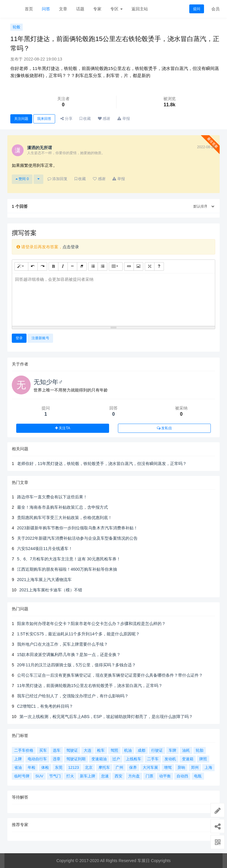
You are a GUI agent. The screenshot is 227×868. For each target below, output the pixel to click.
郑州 (195, 767)
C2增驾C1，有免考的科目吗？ (45, 706)
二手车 (153, 759)
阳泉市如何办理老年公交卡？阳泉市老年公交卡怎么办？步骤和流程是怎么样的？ (91, 624)
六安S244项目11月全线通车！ (45, 549)
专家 (97, 9)
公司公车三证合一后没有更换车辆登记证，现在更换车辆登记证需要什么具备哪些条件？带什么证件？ (110, 675)
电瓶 (198, 776)
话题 (80, 9)
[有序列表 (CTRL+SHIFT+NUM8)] (102, 266)
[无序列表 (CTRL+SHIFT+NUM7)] (93, 266)
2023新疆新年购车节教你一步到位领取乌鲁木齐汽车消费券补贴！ (77, 528)
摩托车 (104, 767)
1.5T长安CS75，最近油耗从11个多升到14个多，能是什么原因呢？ (78, 634)
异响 (181, 767)
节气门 (55, 776)
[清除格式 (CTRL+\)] (82, 266)
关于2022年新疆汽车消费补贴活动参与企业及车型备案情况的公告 (77, 538)
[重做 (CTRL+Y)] (42, 266)
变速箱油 (99, 759)
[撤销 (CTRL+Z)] (33, 266)
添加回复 (58, 179)
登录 (19, 338)
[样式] (21, 266)
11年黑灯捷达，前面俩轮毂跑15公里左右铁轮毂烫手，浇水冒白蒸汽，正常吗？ (90, 686)
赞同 (22, 179)
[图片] (138, 266)
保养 (133, 767)
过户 (116, 759)
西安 (119, 776)
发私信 (164, 428)
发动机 (170, 759)
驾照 (114, 750)
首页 (29, 9)
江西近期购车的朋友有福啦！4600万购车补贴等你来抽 (67, 569)
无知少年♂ (48, 382)
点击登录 (71, 247)
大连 (88, 750)
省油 (18, 767)
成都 (142, 750)
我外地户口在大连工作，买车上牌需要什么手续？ (62, 644)
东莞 (59, 767)
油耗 (186, 750)
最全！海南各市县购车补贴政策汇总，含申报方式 (62, 507)
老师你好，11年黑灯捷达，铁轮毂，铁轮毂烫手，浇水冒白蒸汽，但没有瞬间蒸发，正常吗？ (102, 464)
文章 (63, 9)
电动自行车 (37, 759)
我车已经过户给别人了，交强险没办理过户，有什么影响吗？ (73, 696)
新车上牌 (88, 776)
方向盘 (134, 776)
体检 (45, 767)
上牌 (18, 759)
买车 (43, 750)
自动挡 (182, 776)
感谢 (104, 119)
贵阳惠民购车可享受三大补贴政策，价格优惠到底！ (65, 518)
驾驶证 (72, 750)
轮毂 (17, 27)
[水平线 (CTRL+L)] (72, 266)
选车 (57, 750)
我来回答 (44, 119)
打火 (70, 776)
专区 (116, 9)
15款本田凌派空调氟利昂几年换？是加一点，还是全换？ (69, 655)
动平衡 (165, 776)
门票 (149, 776)
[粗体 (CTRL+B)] (54, 266)
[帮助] (159, 266)
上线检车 (134, 759)
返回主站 (140, 9)
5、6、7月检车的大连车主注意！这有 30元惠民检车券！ (69, 559)
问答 (46, 9)
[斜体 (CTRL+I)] (63, 266)
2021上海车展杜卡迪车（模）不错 (51, 590)
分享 (66, 119)
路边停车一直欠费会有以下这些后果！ (52, 497)
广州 (119, 767)
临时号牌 (22, 776)
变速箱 (188, 759)
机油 (128, 750)
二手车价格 (24, 750)
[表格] (116, 266)
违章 (57, 759)
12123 (74, 767)
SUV (39, 776)
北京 (89, 767)
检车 (101, 750)
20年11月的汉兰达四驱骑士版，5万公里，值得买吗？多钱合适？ (77, 665)
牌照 (203, 759)
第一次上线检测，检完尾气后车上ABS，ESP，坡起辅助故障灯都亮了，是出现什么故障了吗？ (106, 717)
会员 (216, 9)
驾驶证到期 (76, 759)
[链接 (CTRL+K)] (129, 266)
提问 (197, 9)
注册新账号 (40, 338)
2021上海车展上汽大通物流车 (44, 580)
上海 (208, 767)
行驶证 (157, 750)
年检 (32, 767)
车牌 (172, 750)
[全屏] (150, 266)
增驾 (168, 767)
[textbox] (113, 299)
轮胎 (200, 750)
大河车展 (150, 767)
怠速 (105, 776)
